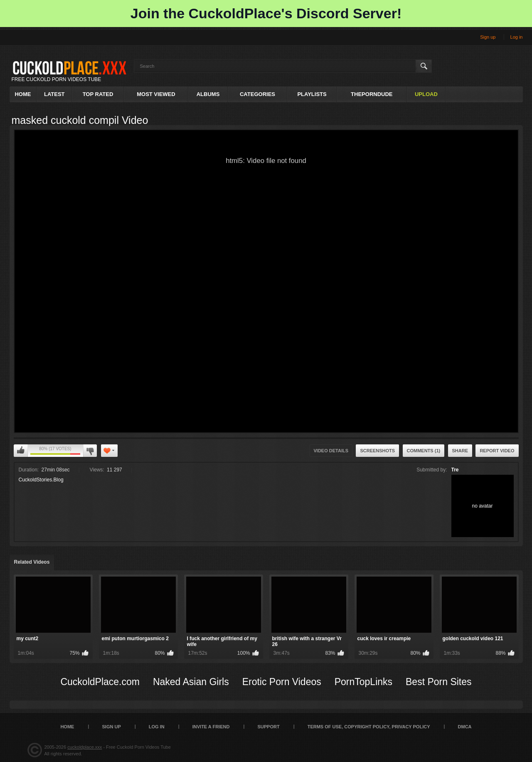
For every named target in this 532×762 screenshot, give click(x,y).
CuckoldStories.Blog (41, 480)
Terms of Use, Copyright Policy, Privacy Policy (369, 727)
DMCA (465, 727)
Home (23, 94)
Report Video (497, 451)
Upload (426, 94)
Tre (455, 470)
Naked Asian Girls (191, 682)
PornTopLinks (363, 682)
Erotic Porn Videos (282, 682)
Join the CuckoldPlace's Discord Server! (266, 13)
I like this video (21, 451)
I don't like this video (90, 451)
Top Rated (98, 94)
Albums (208, 94)
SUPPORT (268, 727)
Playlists (312, 94)
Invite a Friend (211, 727)
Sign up (488, 37)
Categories (257, 94)
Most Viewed (156, 94)
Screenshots (377, 451)
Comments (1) (424, 451)
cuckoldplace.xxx (85, 747)
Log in (517, 37)
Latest (54, 94)
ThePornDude (372, 94)
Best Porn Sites (439, 682)
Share (460, 451)
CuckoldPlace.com (100, 682)
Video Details (331, 451)
